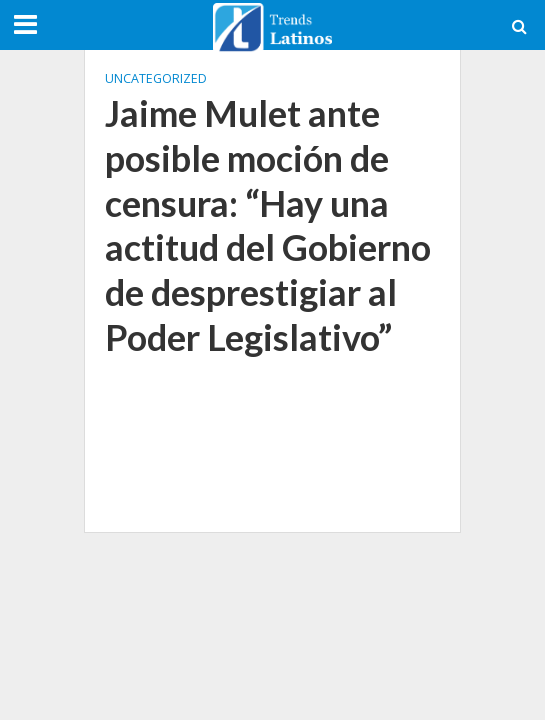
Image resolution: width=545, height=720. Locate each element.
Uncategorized (156, 78)
